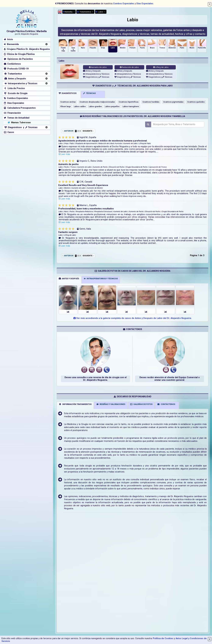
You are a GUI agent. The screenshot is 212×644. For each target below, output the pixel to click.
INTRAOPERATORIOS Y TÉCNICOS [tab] (101, 279)
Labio (100, 12)
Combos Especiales (124, 4)
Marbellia (68, 12)
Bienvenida (11, 44)
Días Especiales (145, 4)
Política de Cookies (163, 638)
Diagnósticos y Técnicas (96, 77)
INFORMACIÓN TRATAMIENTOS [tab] (75, 404)
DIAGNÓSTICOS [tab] (68, 93)
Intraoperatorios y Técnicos (96, 74)
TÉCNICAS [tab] (89, 93)
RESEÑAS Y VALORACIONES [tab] (111, 404)
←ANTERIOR (68, 131)
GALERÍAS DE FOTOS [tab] (141, 404)
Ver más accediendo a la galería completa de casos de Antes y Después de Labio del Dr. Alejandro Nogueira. (133, 318)
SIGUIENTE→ (88, 131)
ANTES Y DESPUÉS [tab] (69, 279)
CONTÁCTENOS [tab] (166, 404)
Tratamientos (84, 12)
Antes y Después (92, 71)
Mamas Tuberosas (19, 123)
